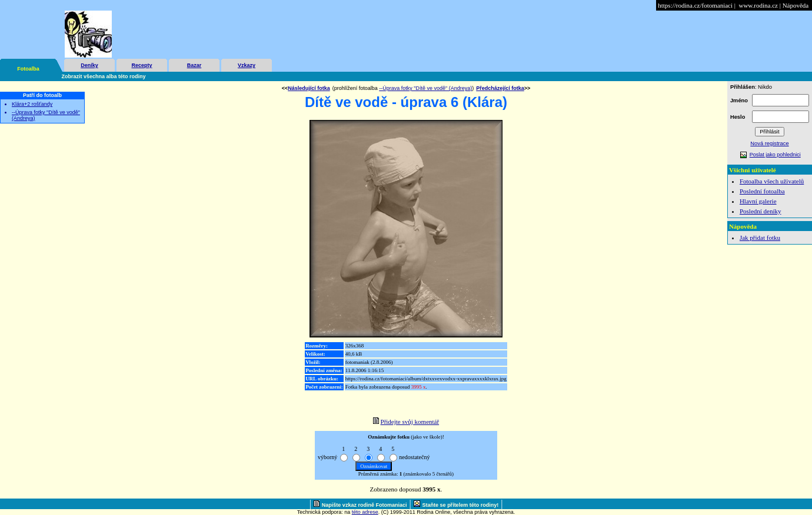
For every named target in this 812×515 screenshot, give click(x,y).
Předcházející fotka (500, 88)
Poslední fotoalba (762, 191)
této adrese (365, 512)
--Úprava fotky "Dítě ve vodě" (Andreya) (425, 88)
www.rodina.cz (758, 5)
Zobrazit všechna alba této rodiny (104, 76)
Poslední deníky (761, 211)
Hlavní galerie (758, 201)
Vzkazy (247, 65)
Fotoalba (28, 69)
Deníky (89, 65)
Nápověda (796, 5)
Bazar (194, 65)
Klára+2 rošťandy (32, 104)
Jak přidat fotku (760, 238)
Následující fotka (309, 88)
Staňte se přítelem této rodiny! (461, 505)
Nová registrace (769, 143)
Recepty (142, 65)
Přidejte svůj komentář (410, 422)
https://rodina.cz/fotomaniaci (695, 5)
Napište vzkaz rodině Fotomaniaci (365, 505)
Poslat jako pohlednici (775, 155)
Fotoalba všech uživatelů (772, 181)
